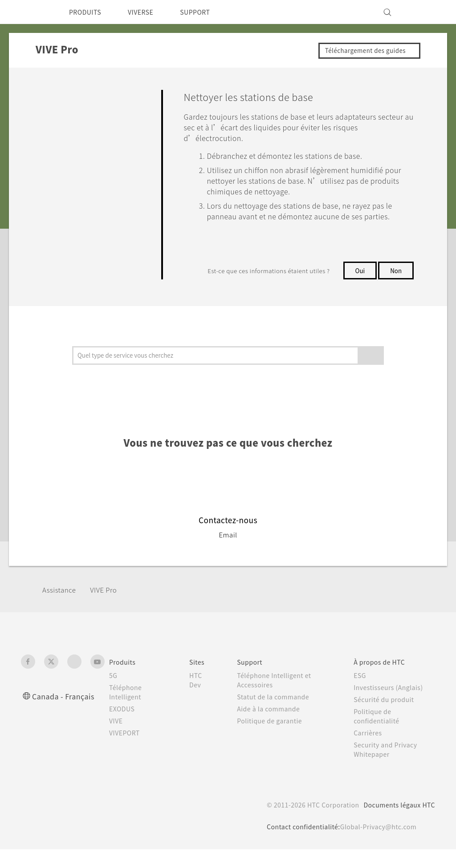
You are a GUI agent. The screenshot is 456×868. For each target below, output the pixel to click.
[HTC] (32, 12)
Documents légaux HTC (395, 824)
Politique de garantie (272, 739)
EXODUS (124, 727)
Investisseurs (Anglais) (391, 706)
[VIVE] (423, 12)
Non (396, 281)
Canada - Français (65, 715)
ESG (361, 694)
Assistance (61, 608)
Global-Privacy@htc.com (373, 845)
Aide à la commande (271, 727)
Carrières (369, 751)
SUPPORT (207, 12)
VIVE (117, 739)
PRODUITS (88, 12)
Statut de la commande (277, 715)
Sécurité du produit (386, 718)
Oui (359, 281)
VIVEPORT (127, 751)
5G (113, 694)
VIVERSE (148, 12)
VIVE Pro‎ (109, 608)
